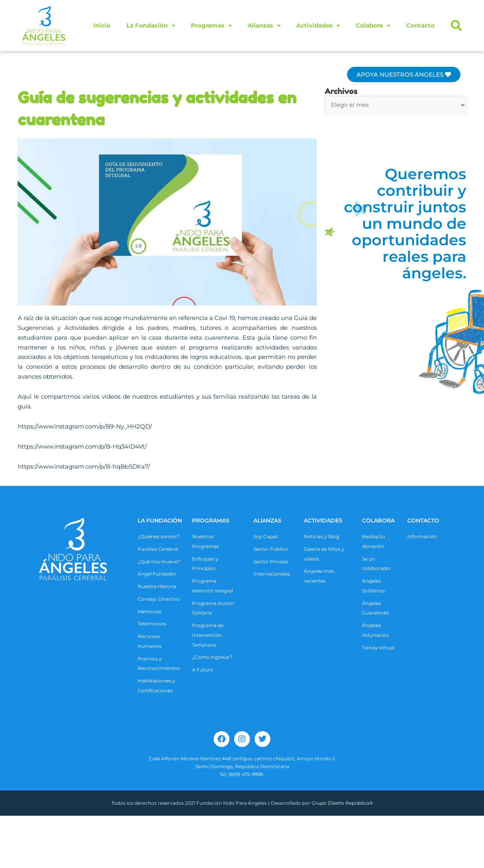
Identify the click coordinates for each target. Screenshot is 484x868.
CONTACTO (423, 520)
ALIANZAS (267, 520)
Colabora (373, 26)
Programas (211, 26)
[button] (456, 26)
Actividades (318, 26)
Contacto (420, 25)
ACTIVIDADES (323, 520)
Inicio (102, 25)
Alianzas (264, 26)
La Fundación (151, 26)
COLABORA (378, 520)
